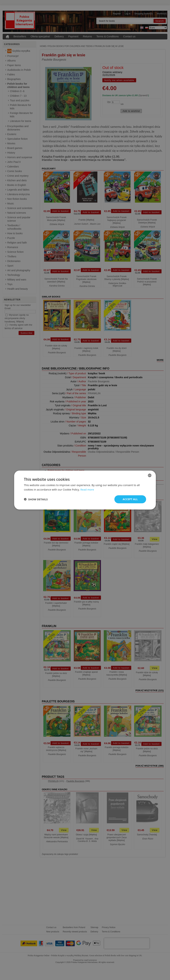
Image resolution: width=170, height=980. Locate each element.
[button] (36, 499)
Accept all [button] (130, 499)
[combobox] (150, 475)
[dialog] (85, 490)
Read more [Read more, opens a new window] (87, 489)
